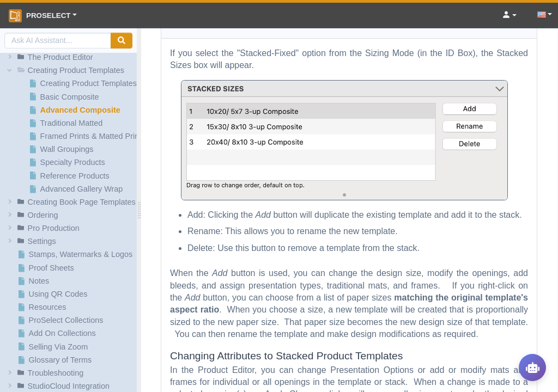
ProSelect (40, 16)
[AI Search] (58, 41)
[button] (70, 57)
